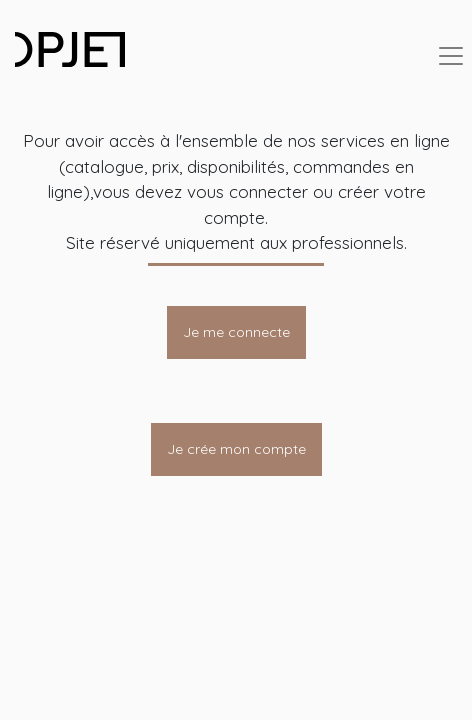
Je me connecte (236, 332)
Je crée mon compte (236, 449)
